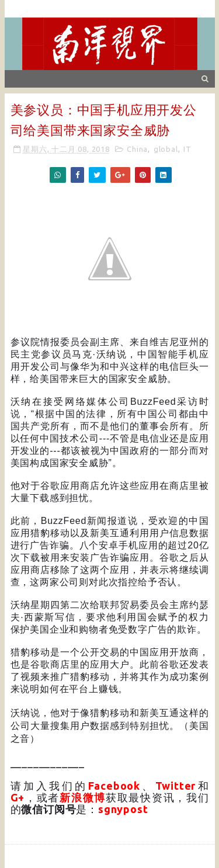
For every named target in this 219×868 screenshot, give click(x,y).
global (166, 149)
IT (187, 149)
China (137, 149)
